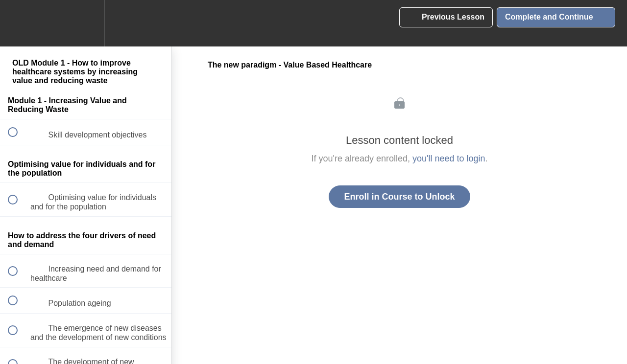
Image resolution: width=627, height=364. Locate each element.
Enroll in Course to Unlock (399, 197)
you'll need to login (449, 159)
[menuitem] (86, 23)
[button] (18, 23)
